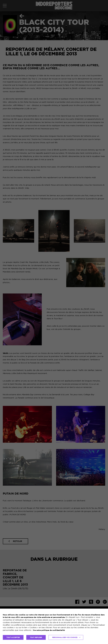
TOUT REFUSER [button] (36, 637)
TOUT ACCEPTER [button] (13, 637)
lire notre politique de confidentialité (49, 630)
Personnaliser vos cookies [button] (65, 637)
